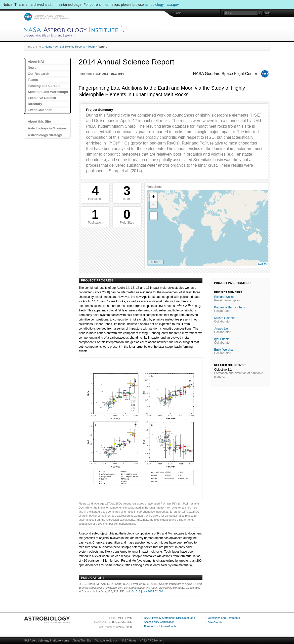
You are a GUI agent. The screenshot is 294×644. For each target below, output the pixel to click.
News (32, 68)
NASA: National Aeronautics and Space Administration (46, 17)
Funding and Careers (44, 86)
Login (178, 13)
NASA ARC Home (151, 640)
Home (48, 47)
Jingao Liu (221, 329)
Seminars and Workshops (48, 92)
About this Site (39, 121)
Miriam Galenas (225, 318)
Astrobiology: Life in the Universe (47, 620)
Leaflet (262, 264)
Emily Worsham (225, 350)
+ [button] (153, 197)
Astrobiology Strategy (45, 135)
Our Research (39, 74)
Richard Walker (225, 297)
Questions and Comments (224, 618)
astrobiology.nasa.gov (162, 5)
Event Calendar (40, 110)
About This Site (82, 640)
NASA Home (129, 640)
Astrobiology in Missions (47, 128)
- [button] (153, 205)
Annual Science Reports (70, 47)
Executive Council (42, 98)
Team (91, 47)
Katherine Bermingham (230, 307)
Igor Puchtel (222, 339)
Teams (33, 80)
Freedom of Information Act (161, 626)
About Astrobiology (106, 640)
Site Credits (215, 622)
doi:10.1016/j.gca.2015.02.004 (145, 591)
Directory (35, 104)
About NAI (36, 62)
